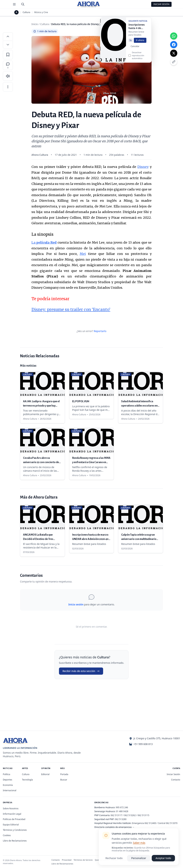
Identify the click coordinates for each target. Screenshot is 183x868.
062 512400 (150, 823)
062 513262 (130, 815)
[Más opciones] (8, 87)
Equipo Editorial (11, 825)
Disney (143, 167)
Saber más (139, 843)
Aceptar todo (163, 858)
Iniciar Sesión (161, 4)
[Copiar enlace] (174, 62)
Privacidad (67, 860)
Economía (8, 785)
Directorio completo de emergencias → (114, 827)
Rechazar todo (114, 858)
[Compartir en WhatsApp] (174, 36)
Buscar (64, 780)
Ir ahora (140, 42)
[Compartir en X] (174, 53)
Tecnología (27, 780)
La (44, 242)
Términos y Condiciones (15, 830)
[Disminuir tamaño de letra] (8, 45)
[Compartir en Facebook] (174, 45)
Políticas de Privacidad (14, 819)
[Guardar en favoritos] (8, 55)
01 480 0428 (122, 811)
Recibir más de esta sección (81, 671)
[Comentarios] (8, 65)
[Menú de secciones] (14, 4)
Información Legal (12, 814)
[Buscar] (23, 4)
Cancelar (135, 48)
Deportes (8, 780)
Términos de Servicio (83, 860)
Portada (64, 774)
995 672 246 (122, 807)
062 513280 (121, 819)
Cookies (7, 835)
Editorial (45, 774)
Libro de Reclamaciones (15, 841)
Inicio (35, 24)
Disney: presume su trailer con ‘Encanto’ (71, 310)
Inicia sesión (76, 604)
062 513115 (143, 815)
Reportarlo (100, 331)
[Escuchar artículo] (8, 76)
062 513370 (172, 823)
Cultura (26, 12)
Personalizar (139, 858)
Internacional (10, 790)
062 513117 (116, 815)
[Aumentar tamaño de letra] (8, 36)
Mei (83, 254)
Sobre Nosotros (11, 808)
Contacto (176, 780)
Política (7, 774)
